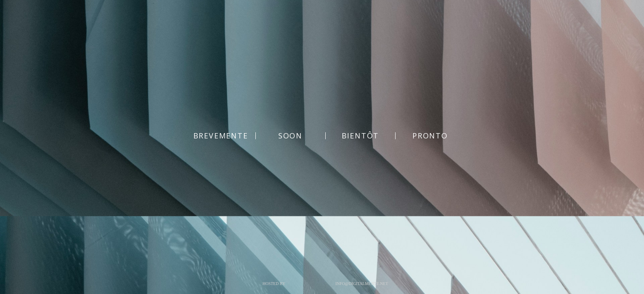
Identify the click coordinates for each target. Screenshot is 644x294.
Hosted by (274, 284)
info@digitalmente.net (362, 284)
